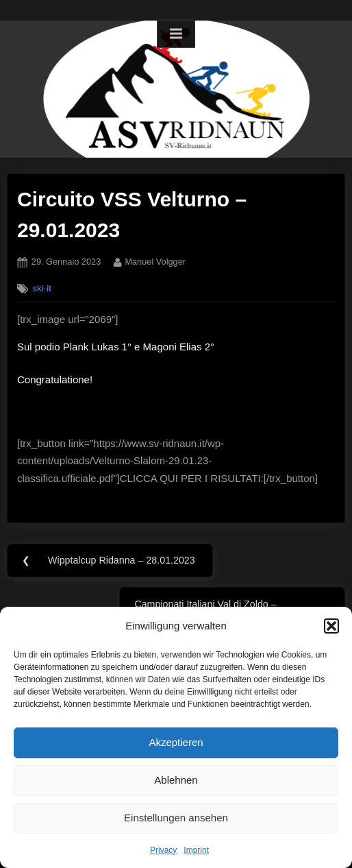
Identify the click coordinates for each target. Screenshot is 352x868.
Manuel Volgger (155, 261)
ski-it (42, 288)
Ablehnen (176, 780)
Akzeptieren (176, 742)
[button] (331, 626)
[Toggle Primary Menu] (176, 34)
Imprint (196, 850)
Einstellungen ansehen (176, 818)
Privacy (163, 850)
